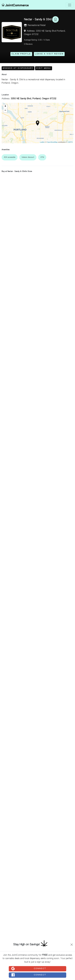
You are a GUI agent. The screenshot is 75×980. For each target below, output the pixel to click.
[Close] (72, 945)
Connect (29, 969)
